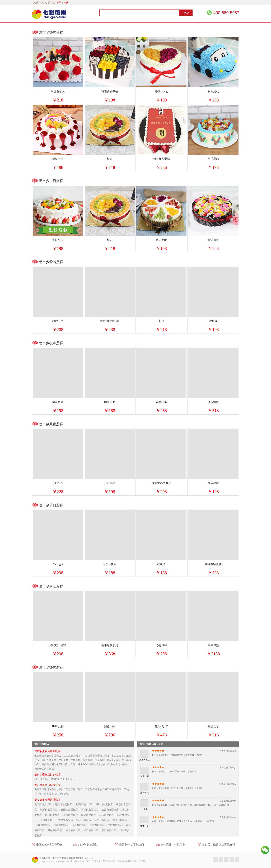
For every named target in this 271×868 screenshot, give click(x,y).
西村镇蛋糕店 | (54, 815)
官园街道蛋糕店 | (71, 810)
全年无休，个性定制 (173, 845)
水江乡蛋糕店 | (81, 825)
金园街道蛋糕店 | (112, 810)
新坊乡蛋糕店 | (103, 820)
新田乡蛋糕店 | (111, 830)
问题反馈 (71, 858)
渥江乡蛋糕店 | (85, 820)
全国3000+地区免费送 (49, 845)
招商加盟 (62, 858)
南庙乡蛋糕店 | (45, 825)
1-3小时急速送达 (88, 845)
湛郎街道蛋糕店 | (106, 804)
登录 (59, 3)
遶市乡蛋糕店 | (117, 825)
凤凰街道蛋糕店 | (86, 804)
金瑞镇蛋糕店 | (72, 815)
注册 (66, 3)
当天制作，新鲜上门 (132, 845)
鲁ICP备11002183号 (85, 858)
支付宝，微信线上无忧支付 (219, 845)
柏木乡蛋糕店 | (75, 830)
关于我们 (53, 858)
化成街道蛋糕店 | (50, 810)
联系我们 (44, 858)
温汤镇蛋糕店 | (90, 815)
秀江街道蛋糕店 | (65, 804)
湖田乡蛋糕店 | (93, 830)
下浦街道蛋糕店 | (91, 810)
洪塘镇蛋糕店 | (67, 820)
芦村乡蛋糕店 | (57, 830)
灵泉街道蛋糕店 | (45, 804)
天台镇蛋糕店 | (49, 820)
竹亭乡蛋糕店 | (63, 825)
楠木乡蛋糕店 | (99, 825)
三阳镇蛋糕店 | (108, 815)
